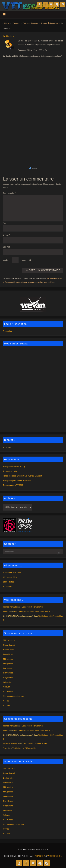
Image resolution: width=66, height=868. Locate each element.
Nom (6, 223)
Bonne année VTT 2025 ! (14, 485)
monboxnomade (10, 607)
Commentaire (9, 193)
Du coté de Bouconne (50, 23)
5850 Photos (9, 582)
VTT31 (6, 701)
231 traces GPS (10, 577)
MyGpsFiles (8, 664)
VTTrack (7, 705)
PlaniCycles (8, 673)
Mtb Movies (8, 659)
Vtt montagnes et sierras (13, 696)
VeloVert (7, 687)
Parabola (39, 856)
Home (7, 23)
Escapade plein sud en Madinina (17, 481)
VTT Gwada (8, 691)
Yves (5, 748)
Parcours (16, 23)
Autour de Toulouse (30, 23)
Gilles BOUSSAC (10, 743)
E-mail (6, 235)
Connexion (7, 331)
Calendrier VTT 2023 (12, 573)
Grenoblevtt (8, 654)
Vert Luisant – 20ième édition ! (36, 743)
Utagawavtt (8, 678)
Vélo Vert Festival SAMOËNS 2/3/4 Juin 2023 (33, 612)
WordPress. (55, 856)
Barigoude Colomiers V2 (32, 607)
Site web (7, 247)
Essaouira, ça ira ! (11, 471)
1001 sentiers (9, 640)
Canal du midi (9, 645)
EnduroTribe (8, 650)
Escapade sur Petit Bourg (14, 467)
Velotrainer (8, 682)
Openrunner (8, 668)
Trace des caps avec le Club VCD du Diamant (23, 476)
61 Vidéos (7, 587)
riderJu (6, 612)
